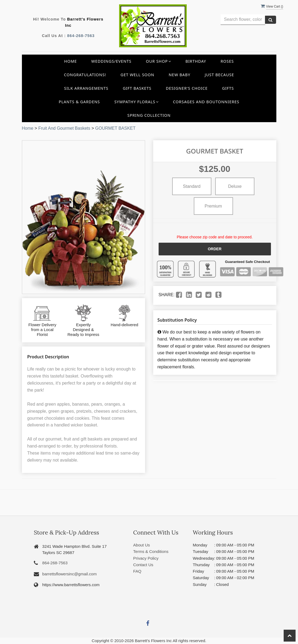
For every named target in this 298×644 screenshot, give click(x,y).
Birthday (196, 61)
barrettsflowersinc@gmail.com (69, 574)
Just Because (220, 75)
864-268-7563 (81, 36)
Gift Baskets (137, 88)
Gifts (228, 88)
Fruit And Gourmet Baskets (64, 128)
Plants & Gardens (79, 102)
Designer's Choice (187, 88)
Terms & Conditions (151, 551)
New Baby (179, 75)
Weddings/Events (111, 61)
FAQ (137, 571)
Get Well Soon (137, 75)
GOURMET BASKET (115, 128)
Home (71, 61)
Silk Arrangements (86, 88)
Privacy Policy (146, 558)
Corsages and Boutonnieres (206, 102)
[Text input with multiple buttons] (243, 20)
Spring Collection (149, 115)
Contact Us (143, 565)
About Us (142, 545)
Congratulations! (85, 75)
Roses (227, 61)
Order (215, 249)
